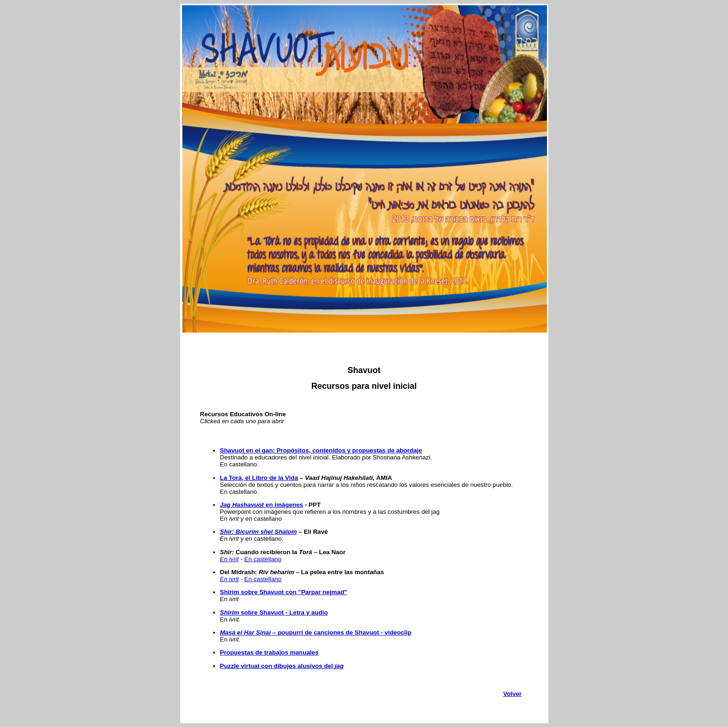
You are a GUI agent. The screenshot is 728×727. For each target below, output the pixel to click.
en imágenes (262, 505)
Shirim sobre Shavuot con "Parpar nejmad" (284, 592)
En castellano (263, 559)
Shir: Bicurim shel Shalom (259, 532)
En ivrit (230, 559)
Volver (513, 694)
